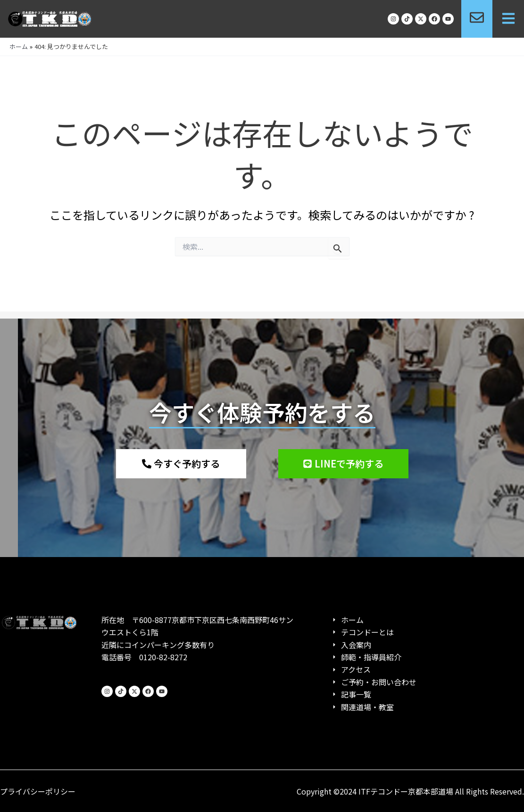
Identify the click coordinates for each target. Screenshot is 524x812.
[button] (508, 19)
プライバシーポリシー (38, 791)
